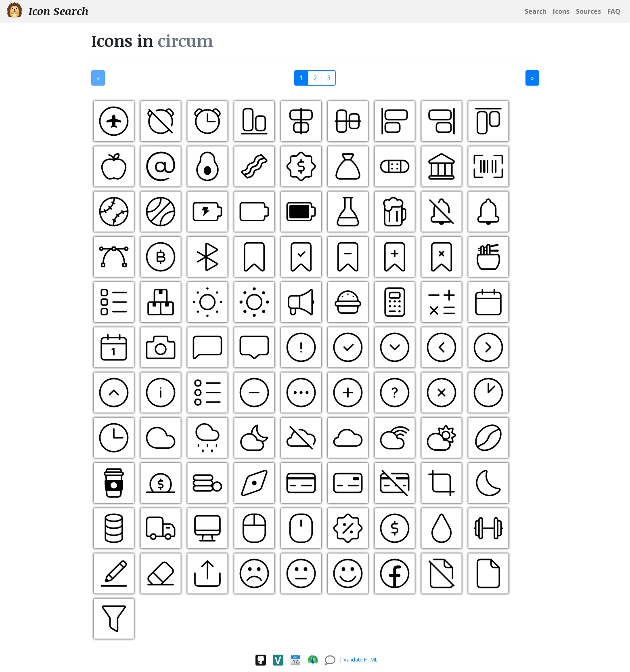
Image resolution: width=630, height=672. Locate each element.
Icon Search (47, 11)
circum (185, 41)
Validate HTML (360, 659)
